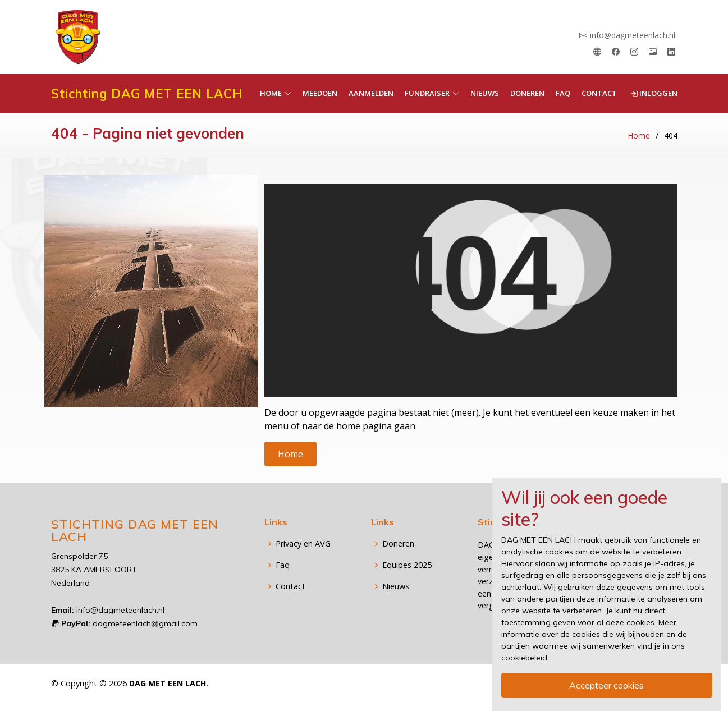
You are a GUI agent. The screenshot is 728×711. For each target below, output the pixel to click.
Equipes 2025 (407, 565)
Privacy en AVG (303, 544)
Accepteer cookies (606, 685)
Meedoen (320, 93)
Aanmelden (371, 93)
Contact (599, 93)
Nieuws (485, 93)
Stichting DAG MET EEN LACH (147, 94)
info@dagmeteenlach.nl (633, 35)
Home (639, 136)
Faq (563, 93)
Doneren (527, 93)
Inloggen (654, 93)
